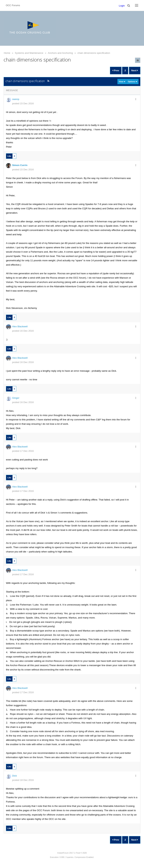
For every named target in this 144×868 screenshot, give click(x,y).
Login (122, 6)
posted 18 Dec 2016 (23, 780)
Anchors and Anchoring (60, 53)
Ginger (16, 398)
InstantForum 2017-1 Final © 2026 (72, 853)
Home (7, 53)
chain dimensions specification (94, 53)
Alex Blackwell (20, 326)
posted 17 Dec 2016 (23, 451)
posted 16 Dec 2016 (23, 331)
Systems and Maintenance (29, 53)
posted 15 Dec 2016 (23, 103)
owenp (16, 99)
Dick (14, 776)
